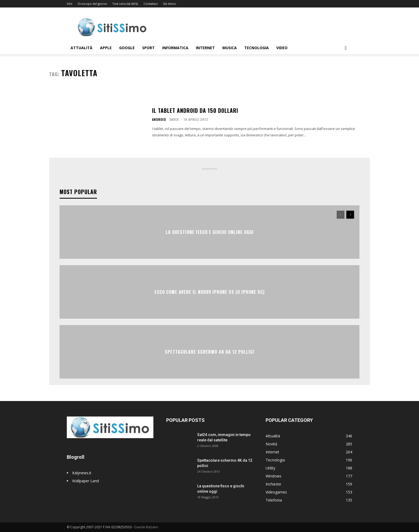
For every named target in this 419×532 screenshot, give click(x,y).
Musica (230, 48)
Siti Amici (170, 4)
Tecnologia (257, 48)
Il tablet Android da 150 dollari (195, 110)
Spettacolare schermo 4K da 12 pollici (210, 352)
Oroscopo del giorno (92, 4)
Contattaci (151, 4)
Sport (148, 48)
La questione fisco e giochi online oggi (210, 232)
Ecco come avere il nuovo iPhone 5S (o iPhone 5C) (210, 292)
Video (282, 48)
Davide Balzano (146, 527)
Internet (205, 48)
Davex (174, 119)
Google (127, 48)
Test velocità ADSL (125, 4)
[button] (346, 48)
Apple (106, 48)
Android (159, 119)
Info (70, 4)
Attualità (82, 48)
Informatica (175, 48)
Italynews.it (82, 473)
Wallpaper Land (86, 481)
